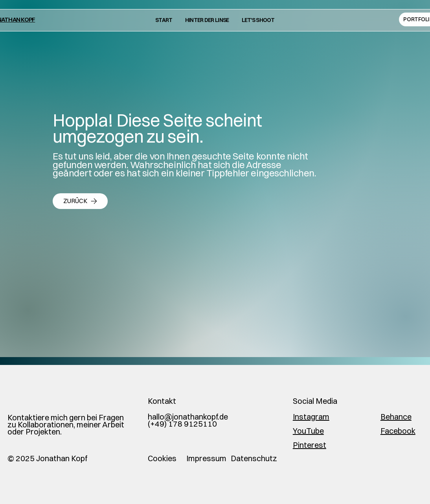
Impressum (206, 458)
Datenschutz (254, 458)
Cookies (162, 458)
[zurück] (80, 201)
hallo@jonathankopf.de (188, 417)
